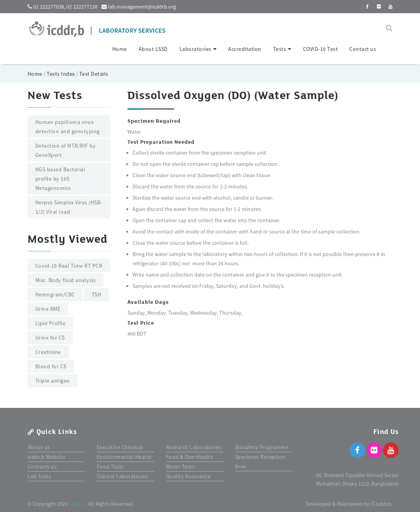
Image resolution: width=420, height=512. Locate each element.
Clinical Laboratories (123, 476)
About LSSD (153, 49)
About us (39, 447)
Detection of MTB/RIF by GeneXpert (66, 150)
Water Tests (180, 467)
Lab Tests (39, 476)
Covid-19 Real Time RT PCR (69, 266)
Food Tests (110, 467)
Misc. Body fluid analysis (66, 280)
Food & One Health (190, 457)
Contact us (363, 49)
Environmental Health (124, 457)
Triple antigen (53, 381)
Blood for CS (51, 366)
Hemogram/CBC (55, 294)
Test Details (94, 74)
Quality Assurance (188, 476)
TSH (97, 294)
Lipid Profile (51, 323)
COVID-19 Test (321, 49)
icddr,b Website (47, 457)
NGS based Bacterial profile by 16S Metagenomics (60, 179)
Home (120, 49)
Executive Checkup (120, 447)
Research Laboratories (194, 447)
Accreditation (245, 49)
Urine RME (48, 309)
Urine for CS (50, 338)
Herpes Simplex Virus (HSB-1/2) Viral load (69, 207)
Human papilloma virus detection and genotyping (68, 127)
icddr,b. (78, 504)
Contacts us (42, 467)
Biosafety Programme (262, 447)
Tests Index (61, 74)
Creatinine (48, 352)
